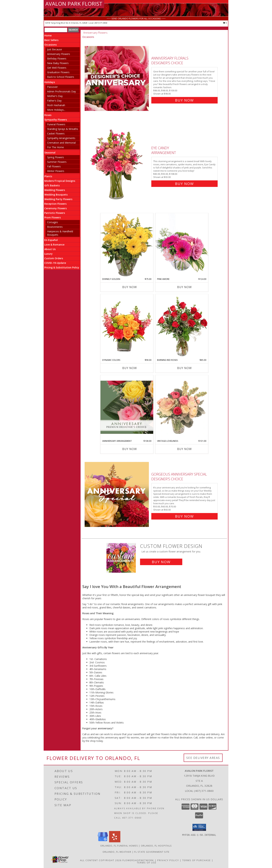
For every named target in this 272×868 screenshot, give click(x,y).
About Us (50, 249)
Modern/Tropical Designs (60, 181)
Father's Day (54, 101)
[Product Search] (56, 30)
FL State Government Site (152, 852)
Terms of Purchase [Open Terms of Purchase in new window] (197, 860)
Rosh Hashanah (56, 105)
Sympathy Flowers (56, 120)
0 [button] (225, 23)
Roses (48, 115)
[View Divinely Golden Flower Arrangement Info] (127, 245)
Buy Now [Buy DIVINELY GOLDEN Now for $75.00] (130, 287)
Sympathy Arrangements (61, 138)
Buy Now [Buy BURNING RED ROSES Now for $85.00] (184, 368)
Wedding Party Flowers (58, 199)
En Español (51, 240)
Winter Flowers (56, 171)
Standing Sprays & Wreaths (63, 129)
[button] (199, 827)
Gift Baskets (52, 185)
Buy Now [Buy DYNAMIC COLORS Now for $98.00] (130, 368)
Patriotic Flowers (55, 213)
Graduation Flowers (58, 72)
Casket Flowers (56, 133)
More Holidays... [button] (56, 110)
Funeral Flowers (56, 124)
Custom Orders (54, 258)
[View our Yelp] (115, 841)
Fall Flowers (54, 166)
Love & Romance (54, 245)
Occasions (50, 45)
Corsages (53, 222)
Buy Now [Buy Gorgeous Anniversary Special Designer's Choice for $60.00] (184, 516)
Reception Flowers (55, 204)
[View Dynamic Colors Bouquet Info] (127, 326)
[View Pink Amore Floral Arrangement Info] (182, 245)
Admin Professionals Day (61, 91)
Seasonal (50, 152)
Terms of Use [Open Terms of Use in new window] (147, 863)
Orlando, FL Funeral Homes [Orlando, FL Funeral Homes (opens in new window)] (119, 846)
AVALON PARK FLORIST (74, 4)
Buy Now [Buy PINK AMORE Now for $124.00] (184, 287)
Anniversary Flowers (59, 54)
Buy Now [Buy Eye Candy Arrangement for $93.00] (184, 184)
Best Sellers (51, 40)
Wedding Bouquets (56, 195)
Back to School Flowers (61, 77)
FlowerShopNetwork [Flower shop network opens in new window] (138, 860)
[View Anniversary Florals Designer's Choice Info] (117, 78)
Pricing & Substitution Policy (62, 267)
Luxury (48, 254)
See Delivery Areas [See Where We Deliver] (203, 758)
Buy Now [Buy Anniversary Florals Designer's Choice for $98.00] (184, 100)
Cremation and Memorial (61, 143)
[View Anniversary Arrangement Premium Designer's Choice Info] (127, 407)
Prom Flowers (53, 217)
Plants (48, 176)
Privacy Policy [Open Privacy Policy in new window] (168, 860)
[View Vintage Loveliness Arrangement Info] (182, 407)
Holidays (50, 82)
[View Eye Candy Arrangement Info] (117, 165)
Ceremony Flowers (56, 208)
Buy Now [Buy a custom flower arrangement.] (161, 562)
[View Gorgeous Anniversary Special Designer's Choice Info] (117, 494)
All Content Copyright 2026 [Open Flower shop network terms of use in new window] (101, 860)
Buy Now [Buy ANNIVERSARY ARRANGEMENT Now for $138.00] (130, 449)
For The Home (56, 147)
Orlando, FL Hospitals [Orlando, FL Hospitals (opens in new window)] (156, 846)
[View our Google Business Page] (103, 841)
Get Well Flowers (57, 68)
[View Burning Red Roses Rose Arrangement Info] (182, 326)
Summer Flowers (57, 162)
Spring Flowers (56, 157)
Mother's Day (55, 96)
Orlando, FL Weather (117, 852)
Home (48, 35)
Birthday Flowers (57, 59)
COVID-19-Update (55, 263)
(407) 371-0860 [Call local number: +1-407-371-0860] (101, 23)
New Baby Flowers (58, 63)
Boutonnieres (55, 227)
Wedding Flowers (55, 190)
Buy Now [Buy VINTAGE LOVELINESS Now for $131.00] (184, 449)
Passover (52, 87)
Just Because (55, 49)
